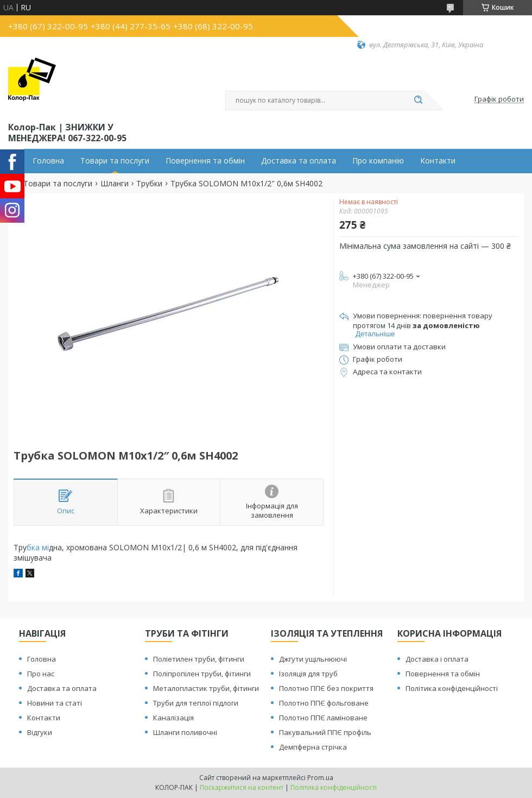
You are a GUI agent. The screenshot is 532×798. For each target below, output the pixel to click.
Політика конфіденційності (452, 688)
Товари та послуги (115, 161)
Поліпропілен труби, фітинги (202, 674)
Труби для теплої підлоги (196, 703)
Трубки (149, 184)
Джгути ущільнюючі (313, 659)
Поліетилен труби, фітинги (199, 659)
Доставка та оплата (299, 161)
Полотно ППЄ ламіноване (323, 718)
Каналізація (173, 718)
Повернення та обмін (205, 161)
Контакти (438, 161)
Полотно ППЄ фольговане (324, 703)
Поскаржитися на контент (242, 787)
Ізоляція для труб (308, 674)
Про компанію (378, 161)
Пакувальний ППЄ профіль (325, 732)
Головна (48, 161)
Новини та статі (55, 703)
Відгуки (40, 732)
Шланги (115, 184)
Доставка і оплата (437, 659)
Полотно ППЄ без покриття (326, 688)
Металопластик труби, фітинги (206, 688)
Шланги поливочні (185, 732)
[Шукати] (418, 100)
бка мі (38, 547)
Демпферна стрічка (313, 747)
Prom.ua (320, 778)
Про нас (41, 674)
